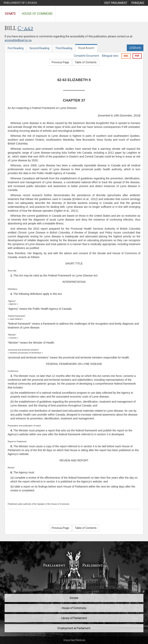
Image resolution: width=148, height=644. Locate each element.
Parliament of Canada (20, 3)
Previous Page (60, 62)
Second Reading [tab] (39, 48)
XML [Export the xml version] (126, 56)
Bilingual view (110, 56)
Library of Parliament (74, 618)
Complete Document (86, 56)
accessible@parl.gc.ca (18, 40)
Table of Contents (86, 62)
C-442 (25, 29)
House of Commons (37, 14)
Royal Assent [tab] (86, 48)
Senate (10, 14)
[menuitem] (116, 3)
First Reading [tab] (16, 48)
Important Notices (74, 640)
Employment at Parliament (74, 628)
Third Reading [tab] (64, 48)
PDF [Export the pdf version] (137, 56)
